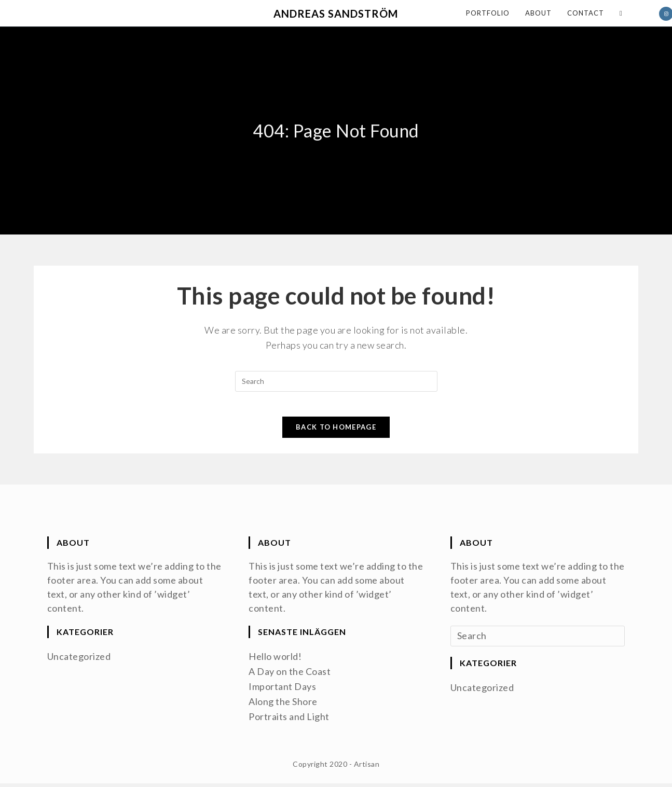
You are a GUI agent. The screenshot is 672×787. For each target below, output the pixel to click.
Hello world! (275, 662)
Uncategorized (79, 662)
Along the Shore (283, 706)
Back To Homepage (336, 433)
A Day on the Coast (290, 676)
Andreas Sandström (336, 13)
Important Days (282, 691)
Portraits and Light (289, 720)
